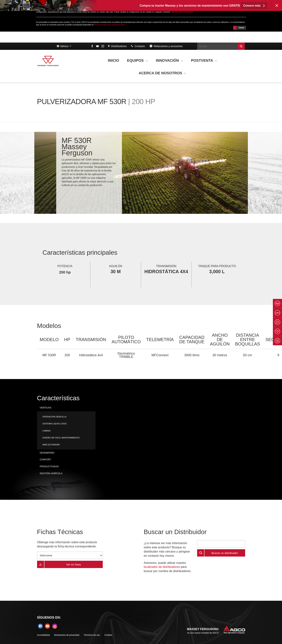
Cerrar (239, 28)
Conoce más (254, 6)
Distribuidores (117, 46)
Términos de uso (92, 635)
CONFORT (45, 460)
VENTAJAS (46, 408)
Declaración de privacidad (67, 635)
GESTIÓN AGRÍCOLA (51, 473)
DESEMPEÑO (47, 453)
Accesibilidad (43, 635)
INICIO (113, 60)
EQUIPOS (137, 60)
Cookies (108, 635)
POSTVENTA (204, 60)
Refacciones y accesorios (166, 46)
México (64, 46)
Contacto (138, 46)
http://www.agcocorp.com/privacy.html (109, 25)
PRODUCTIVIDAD (49, 467)
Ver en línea (73, 564)
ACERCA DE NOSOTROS (163, 73)
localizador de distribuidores (162, 567)
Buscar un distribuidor (225, 553)
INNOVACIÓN (169, 60)
